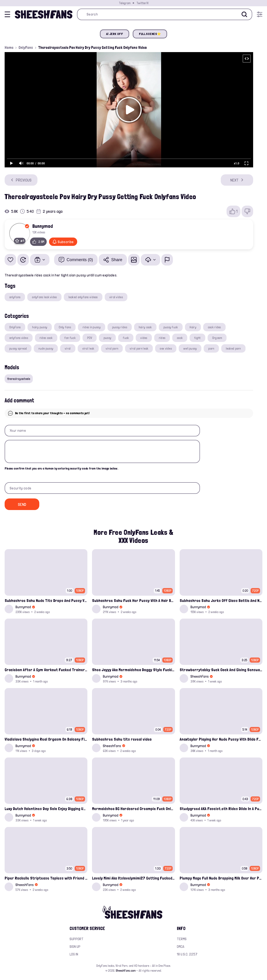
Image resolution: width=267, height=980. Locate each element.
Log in (74, 954)
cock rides (214, 327)
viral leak (88, 348)
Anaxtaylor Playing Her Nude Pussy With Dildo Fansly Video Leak (221, 739)
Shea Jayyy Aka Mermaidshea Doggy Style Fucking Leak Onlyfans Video (133, 670)
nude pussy (46, 348)
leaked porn (233, 348)
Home (9, 47)
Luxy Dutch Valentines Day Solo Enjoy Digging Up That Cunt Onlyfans (46, 809)
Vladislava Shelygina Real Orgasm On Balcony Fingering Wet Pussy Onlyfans (46, 739)
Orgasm (217, 338)
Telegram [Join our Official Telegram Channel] (125, 3)
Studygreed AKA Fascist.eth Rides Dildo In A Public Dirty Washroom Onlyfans (221, 809)
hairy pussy (40, 327)
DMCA (181, 947)
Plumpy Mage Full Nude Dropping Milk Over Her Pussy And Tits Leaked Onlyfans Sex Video (221, 878)
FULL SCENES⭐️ (150, 34)
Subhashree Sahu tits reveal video (122, 739)
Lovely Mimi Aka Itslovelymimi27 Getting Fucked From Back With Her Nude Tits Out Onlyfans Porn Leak (133, 878)
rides (162, 338)
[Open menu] (260, 14)
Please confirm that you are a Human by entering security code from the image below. (61, 468)
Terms (182, 939)
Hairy (193, 327)
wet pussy (190, 348)
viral (68, 348)
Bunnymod (43, 226)
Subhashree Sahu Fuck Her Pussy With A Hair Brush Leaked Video (133, 600)
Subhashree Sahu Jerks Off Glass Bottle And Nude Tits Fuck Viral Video (221, 600)
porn (211, 348)
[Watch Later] (23, 260)
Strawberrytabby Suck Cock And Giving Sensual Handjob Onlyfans (221, 670)
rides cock (46, 338)
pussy (107, 338)
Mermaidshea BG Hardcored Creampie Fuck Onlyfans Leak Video (133, 809)
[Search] (244, 14)
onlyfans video (19, 338)
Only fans (65, 327)
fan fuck (70, 338)
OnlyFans (26, 47)
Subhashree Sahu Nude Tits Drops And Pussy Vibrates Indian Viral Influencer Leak (46, 600)
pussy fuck (171, 327)
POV (90, 338)
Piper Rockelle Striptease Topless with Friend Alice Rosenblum (46, 878)
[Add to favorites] (10, 260)
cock (180, 338)
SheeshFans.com (126, 971)
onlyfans (15, 297)
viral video (116, 297)
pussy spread (18, 348)
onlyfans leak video (44, 297)
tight (197, 338)
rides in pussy (92, 327)
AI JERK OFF (115, 34)
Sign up (75, 947)
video (144, 338)
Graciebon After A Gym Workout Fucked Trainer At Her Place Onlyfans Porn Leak (46, 670)
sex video (166, 348)
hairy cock (145, 327)
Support (77, 939)
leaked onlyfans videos (83, 297)
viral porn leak (139, 348)
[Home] (44, 14)
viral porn (112, 348)
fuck (126, 338)
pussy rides (120, 327)
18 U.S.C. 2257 (187, 954)
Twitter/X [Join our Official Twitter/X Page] (142, 3)
